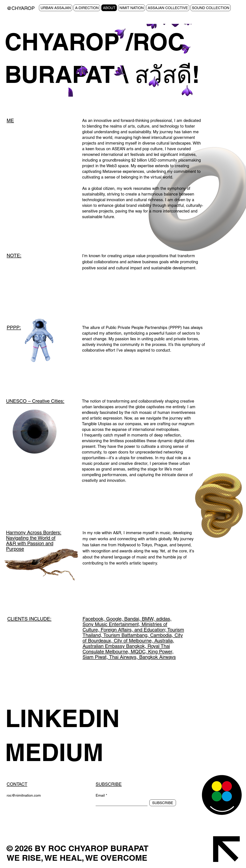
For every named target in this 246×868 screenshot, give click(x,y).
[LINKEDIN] (83, 718)
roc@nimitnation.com (24, 795)
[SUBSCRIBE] (163, 803)
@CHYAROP (21, 8)
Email (100, 795)
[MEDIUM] (83, 752)
